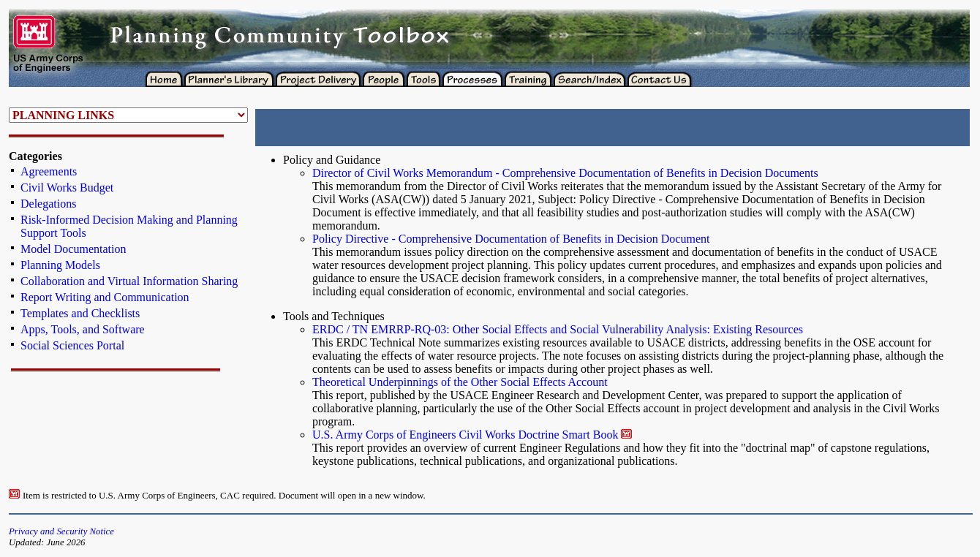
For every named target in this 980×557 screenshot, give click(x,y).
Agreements (49, 171)
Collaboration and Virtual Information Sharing (129, 281)
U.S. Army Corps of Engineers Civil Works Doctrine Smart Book (465, 435)
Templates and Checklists (80, 313)
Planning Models (60, 265)
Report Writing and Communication (105, 297)
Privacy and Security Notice (61, 531)
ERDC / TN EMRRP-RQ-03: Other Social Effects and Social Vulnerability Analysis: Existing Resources (558, 329)
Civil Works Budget (67, 187)
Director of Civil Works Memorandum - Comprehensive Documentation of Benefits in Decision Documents (565, 173)
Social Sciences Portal (72, 345)
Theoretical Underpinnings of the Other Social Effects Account (460, 382)
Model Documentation (73, 249)
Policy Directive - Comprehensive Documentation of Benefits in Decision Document (511, 239)
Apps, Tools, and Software (83, 329)
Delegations (48, 204)
